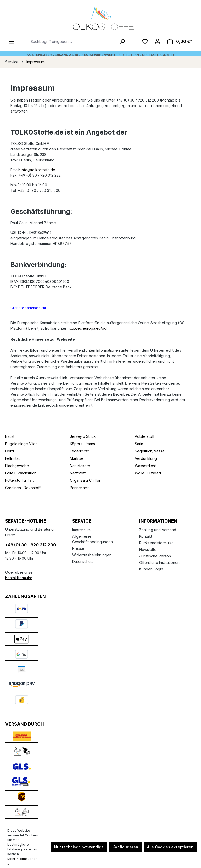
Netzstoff (78, 473)
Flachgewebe (17, 466)
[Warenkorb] (180, 41)
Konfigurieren (125, 847)
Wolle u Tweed (148, 473)
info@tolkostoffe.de (38, 170)
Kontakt (146, 536)
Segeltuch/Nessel (150, 451)
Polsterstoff (145, 436)
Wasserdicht (145, 466)
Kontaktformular (19, 578)
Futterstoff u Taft (19, 480)
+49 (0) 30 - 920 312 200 (31, 545)
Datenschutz (83, 561)
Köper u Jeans (82, 444)
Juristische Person (155, 556)
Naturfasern (80, 466)
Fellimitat (12, 458)
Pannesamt (79, 488)
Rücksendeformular (156, 543)
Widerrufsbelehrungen (92, 555)
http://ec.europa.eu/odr (88, 328)
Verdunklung (146, 458)
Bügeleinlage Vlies (21, 444)
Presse (78, 548)
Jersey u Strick (83, 436)
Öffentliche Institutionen (159, 562)
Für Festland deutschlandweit (101, 55)
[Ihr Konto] (158, 41)
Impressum (81, 530)
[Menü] (12, 42)
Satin (139, 444)
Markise (77, 458)
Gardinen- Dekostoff (23, 488)
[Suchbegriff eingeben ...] (72, 42)
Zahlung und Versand (158, 530)
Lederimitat (79, 451)
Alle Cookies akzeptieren (170, 847)
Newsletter (149, 549)
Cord (10, 451)
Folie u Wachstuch (21, 473)
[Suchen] (122, 42)
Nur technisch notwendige (79, 847)
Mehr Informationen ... (22, 861)
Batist (10, 436)
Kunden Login (151, 569)
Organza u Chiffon (86, 480)
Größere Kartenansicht (28, 308)
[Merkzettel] (145, 41)
